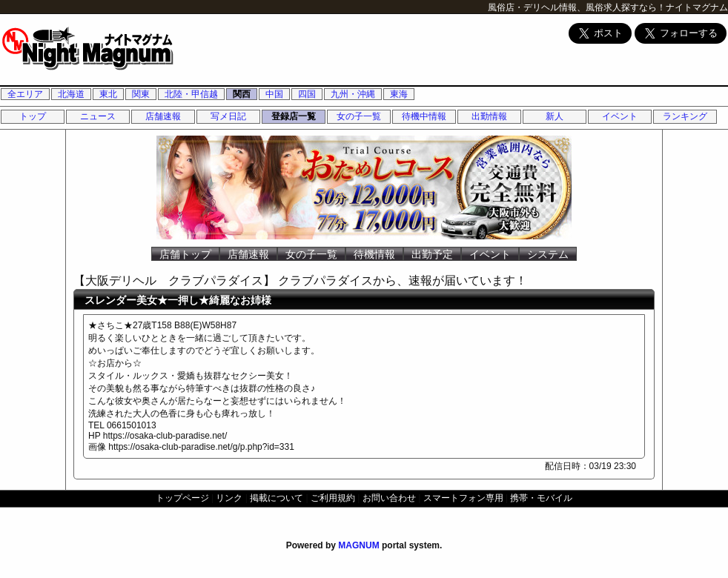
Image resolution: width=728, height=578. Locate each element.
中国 (274, 94)
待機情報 (374, 254)
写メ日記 (228, 116)
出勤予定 (432, 254)
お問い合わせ (389, 498)
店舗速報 (163, 116)
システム (548, 254)
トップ (33, 116)
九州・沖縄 (353, 94)
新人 (555, 116)
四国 (307, 94)
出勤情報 (489, 116)
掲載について (277, 498)
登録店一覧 (294, 116)
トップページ (182, 498)
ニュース (98, 116)
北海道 (71, 94)
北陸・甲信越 (191, 94)
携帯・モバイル (541, 498)
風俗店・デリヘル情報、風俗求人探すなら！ (577, 7)
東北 (108, 94)
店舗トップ (185, 254)
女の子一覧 (359, 116)
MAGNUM (358, 545)
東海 (399, 94)
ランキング (685, 116)
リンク (229, 498)
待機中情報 (424, 116)
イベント (620, 116)
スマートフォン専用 (463, 498)
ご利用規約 (333, 498)
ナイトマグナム (697, 7)
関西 (242, 94)
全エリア (25, 94)
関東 (141, 94)
